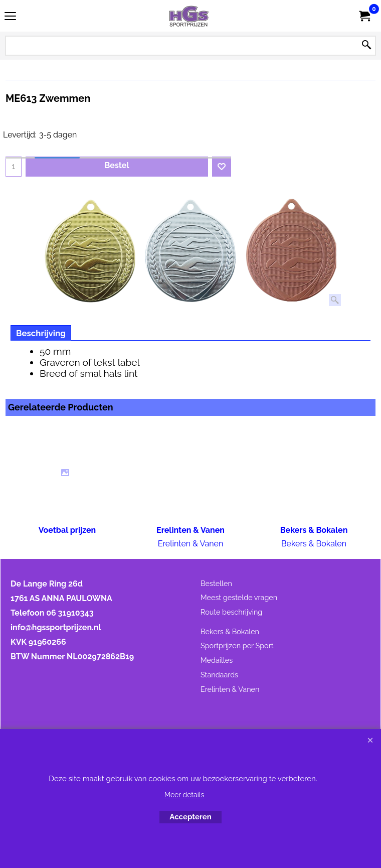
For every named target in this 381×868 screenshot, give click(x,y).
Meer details (184, 795)
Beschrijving (41, 333)
